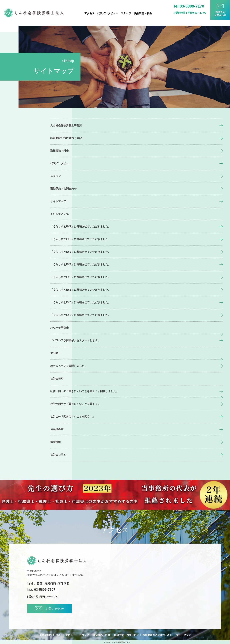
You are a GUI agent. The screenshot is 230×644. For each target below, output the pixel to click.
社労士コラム (58, 455)
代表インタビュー (108, 13)
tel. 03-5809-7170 (48, 584)
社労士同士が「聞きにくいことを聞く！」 (75, 404)
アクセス (90, 13)
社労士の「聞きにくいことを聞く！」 (73, 417)
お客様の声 (57, 429)
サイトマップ (58, 201)
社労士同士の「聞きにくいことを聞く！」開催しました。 (84, 391)
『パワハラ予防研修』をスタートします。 (75, 340)
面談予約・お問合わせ (63, 189)
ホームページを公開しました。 (69, 366)
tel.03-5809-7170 (189, 6)
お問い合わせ (49, 609)
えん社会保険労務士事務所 (66, 125)
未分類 (54, 353)
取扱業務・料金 (143, 13)
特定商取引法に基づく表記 (66, 138)
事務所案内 (45, 635)
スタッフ (126, 13)
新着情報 (56, 442)
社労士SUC (57, 379)
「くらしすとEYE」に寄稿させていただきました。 (80, 227)
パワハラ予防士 (60, 328)
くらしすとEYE (60, 214)
